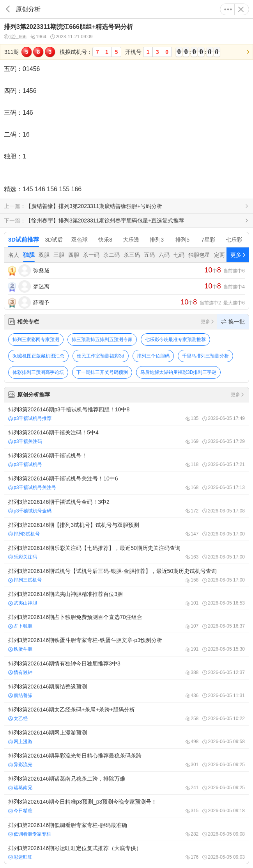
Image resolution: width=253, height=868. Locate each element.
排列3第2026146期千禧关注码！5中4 (126, 437)
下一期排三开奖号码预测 (102, 372)
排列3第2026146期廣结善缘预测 (126, 691)
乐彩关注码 (23, 557)
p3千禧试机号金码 (30, 511)
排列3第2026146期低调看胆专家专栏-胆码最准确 (126, 829)
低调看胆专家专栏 (30, 834)
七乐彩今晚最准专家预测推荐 (175, 340)
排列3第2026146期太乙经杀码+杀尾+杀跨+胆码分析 (126, 714)
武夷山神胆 (23, 603)
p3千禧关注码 (25, 441)
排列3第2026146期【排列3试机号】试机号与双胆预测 (126, 529)
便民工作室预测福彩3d (100, 356)
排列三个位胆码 (153, 356)
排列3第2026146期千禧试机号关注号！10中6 (126, 483)
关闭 (241, 9)
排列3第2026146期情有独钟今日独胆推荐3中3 (126, 668)
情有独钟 (20, 672)
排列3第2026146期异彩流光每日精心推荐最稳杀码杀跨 (126, 760)
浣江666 (15, 37)
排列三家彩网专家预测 (36, 340)
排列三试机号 (25, 580)
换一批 (233, 322)
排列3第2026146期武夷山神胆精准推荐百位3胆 (126, 598)
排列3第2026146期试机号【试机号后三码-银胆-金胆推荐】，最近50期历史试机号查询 (126, 575)
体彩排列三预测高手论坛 (38, 372)
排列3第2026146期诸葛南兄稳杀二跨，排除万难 (126, 783)
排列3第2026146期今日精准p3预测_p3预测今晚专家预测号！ (126, 806)
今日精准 (20, 811)
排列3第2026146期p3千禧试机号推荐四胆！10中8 (126, 414)
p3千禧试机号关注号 (32, 487)
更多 (228, 9)
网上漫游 (20, 742)
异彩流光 (20, 765)
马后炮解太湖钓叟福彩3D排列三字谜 (178, 372)
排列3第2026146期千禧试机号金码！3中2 (126, 506)
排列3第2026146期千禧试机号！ (126, 460)
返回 (8, 9)
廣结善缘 (20, 695)
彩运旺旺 (20, 857)
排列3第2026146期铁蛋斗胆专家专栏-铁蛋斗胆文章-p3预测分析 (126, 644)
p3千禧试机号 (25, 464)
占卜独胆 (20, 626)
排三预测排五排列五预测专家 (102, 340)
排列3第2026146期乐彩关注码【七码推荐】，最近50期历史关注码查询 (126, 552)
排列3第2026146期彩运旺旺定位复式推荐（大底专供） (126, 852)
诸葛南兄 (20, 788)
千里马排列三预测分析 (205, 356)
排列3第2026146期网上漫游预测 (126, 737)
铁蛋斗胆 (20, 649)
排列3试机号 (24, 534)
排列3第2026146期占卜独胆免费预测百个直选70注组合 (126, 621)
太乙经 (18, 719)
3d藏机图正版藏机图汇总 (38, 356)
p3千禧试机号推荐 (30, 418)
